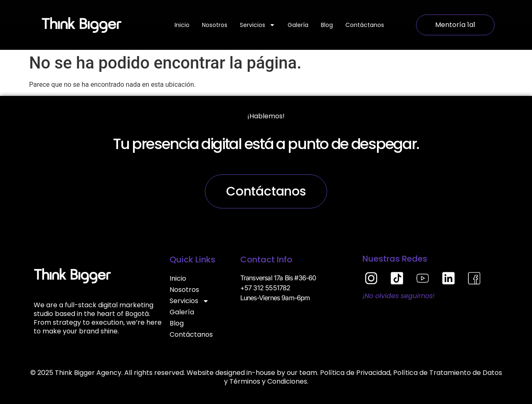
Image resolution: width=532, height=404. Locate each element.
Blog (327, 25)
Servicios (257, 25)
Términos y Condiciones (268, 381)
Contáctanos (365, 25)
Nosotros (215, 25)
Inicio (182, 25)
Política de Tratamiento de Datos (448, 373)
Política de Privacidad (355, 373)
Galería (298, 25)
